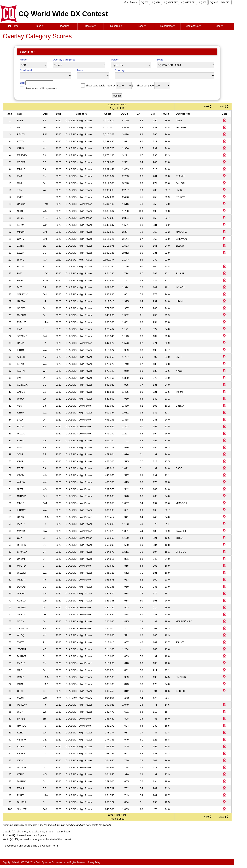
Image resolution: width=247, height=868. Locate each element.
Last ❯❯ (224, 106)
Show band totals (95, 85)
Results (90, 26)
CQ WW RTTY (171, 2)
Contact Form (50, 846)
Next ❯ (208, 106)
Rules (39, 26)
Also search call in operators (41, 88)
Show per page (145, 85)
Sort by (111, 85)
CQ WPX (156, 2)
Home (13, 26)
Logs (142, 26)
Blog (219, 26)
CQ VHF (214, 2)
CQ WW (145, 2)
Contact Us (193, 26)
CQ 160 (203, 2)
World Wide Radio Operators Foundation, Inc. (46, 862)
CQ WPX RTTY (188, 2)
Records (116, 26)
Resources (168, 26)
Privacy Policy (94, 862)
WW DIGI (226, 2)
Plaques (65, 26)
